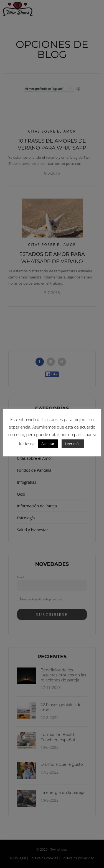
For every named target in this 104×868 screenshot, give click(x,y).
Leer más (73, 444)
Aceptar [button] (48, 444)
